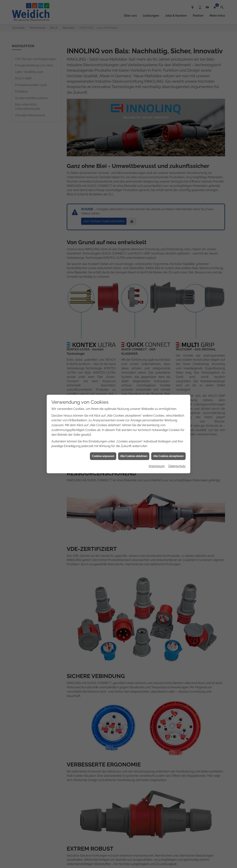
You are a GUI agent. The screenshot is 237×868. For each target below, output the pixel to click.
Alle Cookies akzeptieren (168, 456)
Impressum (157, 466)
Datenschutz (177, 466)
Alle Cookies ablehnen (134, 456)
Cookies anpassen (103, 456)
